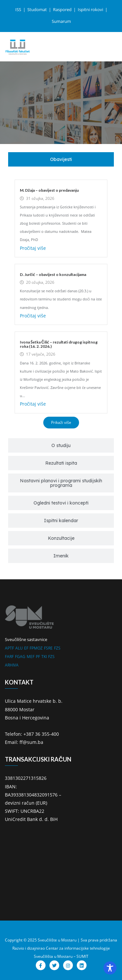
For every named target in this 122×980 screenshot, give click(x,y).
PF (38, 657)
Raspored (63, 9)
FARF (9, 657)
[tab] (61, 159)
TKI (44, 657)
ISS (19, 9)
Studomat (38, 9)
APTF (9, 648)
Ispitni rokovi (91, 9)
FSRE (48, 648)
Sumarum (61, 21)
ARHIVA (12, 665)
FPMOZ (36, 648)
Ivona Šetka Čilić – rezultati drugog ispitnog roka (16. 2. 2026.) (59, 344)
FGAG (20, 657)
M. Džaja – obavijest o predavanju (49, 190)
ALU (19, 648)
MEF (31, 657)
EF (26, 648)
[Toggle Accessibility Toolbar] (110, 968)
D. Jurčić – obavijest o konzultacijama (53, 274)
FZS (57, 648)
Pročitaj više (33, 248)
